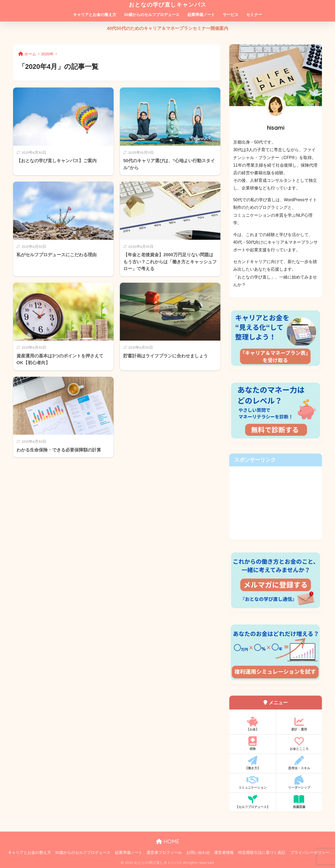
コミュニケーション (252, 782)
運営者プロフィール (164, 853)
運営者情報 (224, 853)
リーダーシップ (299, 782)
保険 (252, 744)
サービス (231, 15)
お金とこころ (299, 744)
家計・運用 (299, 724)
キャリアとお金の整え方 (95, 15)
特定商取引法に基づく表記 (262, 853)
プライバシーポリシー (310, 853)
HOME (168, 841)
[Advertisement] (276, 503)
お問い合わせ (198, 853)
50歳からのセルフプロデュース (152, 15)
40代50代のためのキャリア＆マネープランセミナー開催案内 (167, 28)
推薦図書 (299, 802)
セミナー (254, 15)
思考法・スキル (299, 763)
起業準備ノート (201, 15)
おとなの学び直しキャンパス (168, 4)
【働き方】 (252, 763)
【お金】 (252, 724)
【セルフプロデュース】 (252, 802)
